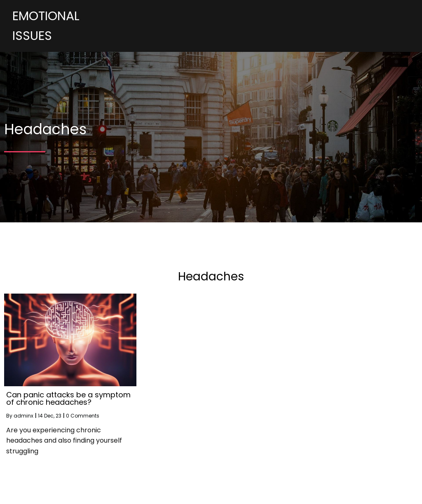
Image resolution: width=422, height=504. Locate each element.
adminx (23, 416)
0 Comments (83, 416)
